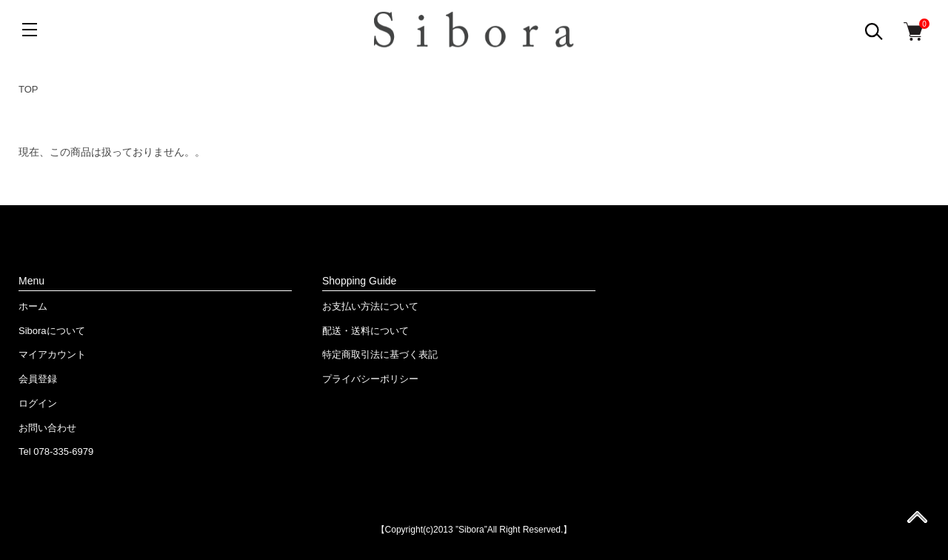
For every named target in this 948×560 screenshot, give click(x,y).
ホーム (33, 306)
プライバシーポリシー (370, 379)
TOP (29, 89)
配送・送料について (365, 331)
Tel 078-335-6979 (56, 451)
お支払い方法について (370, 306)
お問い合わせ (47, 428)
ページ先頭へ (917, 522)
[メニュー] (30, 30)
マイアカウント (52, 354)
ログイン (38, 403)
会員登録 (38, 379)
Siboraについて (52, 331)
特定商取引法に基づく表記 (380, 354)
